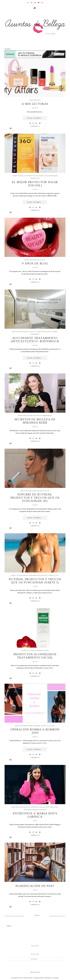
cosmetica (51, 575)
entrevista (35, 807)
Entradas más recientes (15, 916)
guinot (32, 650)
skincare (33, 178)
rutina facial (53, 176)
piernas (55, 332)
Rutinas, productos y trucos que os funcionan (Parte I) (35, 581)
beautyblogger (35, 100)
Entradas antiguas (58, 916)
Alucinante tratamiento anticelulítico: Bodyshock (35, 340)
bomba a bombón (34, 726)
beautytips (36, 491)
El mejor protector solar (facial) (35, 184)
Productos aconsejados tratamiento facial (35, 656)
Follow (9, 926)
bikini (25, 726)
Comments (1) (35, 126)
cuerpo (39, 332)
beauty (27, 260)
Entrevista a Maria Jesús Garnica (35, 815)
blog (43, 260)
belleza (26, 416)
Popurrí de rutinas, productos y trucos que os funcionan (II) (35, 498)
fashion (42, 807)
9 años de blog (35, 264)
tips (48, 491)
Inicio (37, 915)
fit (48, 726)
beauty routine (26, 491)
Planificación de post (35, 886)
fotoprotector (30, 176)
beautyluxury (28, 575)
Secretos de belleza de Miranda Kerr (35, 421)
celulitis (32, 332)
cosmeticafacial (18, 176)
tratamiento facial (42, 650)
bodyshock (25, 332)
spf (38, 178)
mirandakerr (47, 416)
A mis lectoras (35, 104)
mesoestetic (47, 332)
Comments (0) (35, 366)
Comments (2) (35, 210)
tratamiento (35, 334)
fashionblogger (52, 807)
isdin (46, 176)
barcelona (16, 332)
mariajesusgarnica (39, 810)
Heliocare (40, 176)
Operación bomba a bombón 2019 (35, 731)
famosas (33, 416)
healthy (39, 416)
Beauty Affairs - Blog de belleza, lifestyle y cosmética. (41, 978)
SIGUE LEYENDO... (35, 118)
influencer (28, 810)
